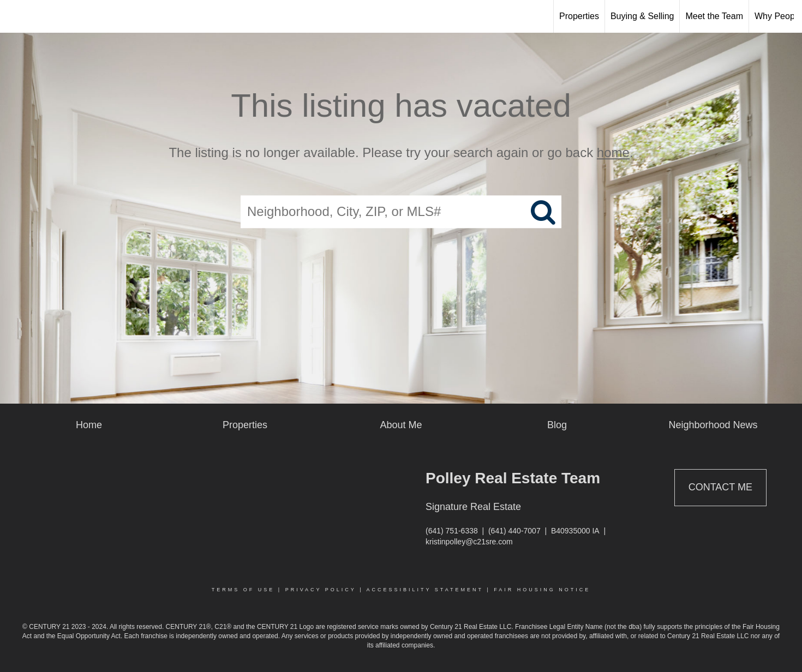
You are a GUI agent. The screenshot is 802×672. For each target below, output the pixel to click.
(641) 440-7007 (514, 531)
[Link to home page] (14, 16)
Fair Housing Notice (542, 590)
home (613, 152)
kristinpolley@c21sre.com (469, 542)
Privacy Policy (321, 590)
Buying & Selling (642, 16)
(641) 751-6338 (452, 531)
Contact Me (720, 487)
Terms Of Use (243, 590)
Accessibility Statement (425, 590)
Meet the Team (714, 16)
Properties (579, 16)
